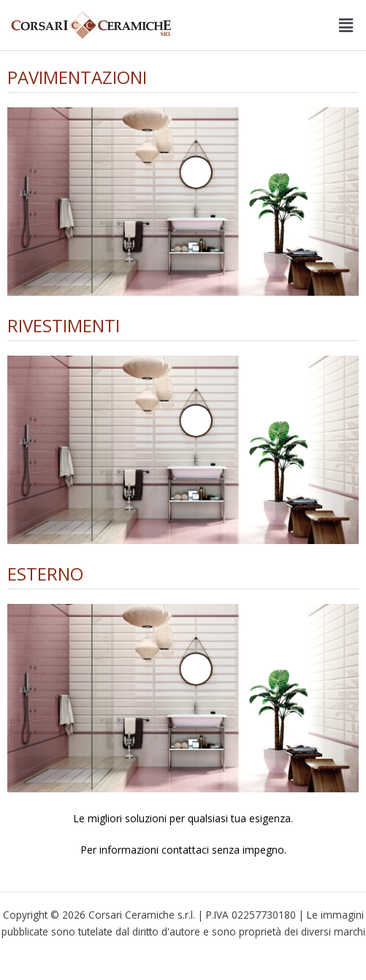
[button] (346, 25)
